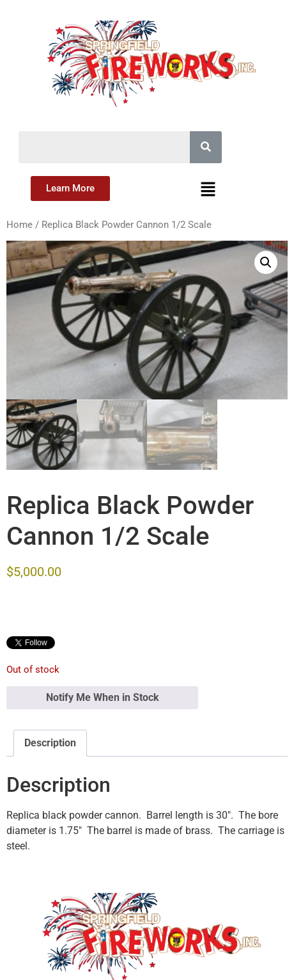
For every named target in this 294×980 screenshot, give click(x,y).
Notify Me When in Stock (103, 697)
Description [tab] (50, 743)
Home (19, 225)
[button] (208, 190)
